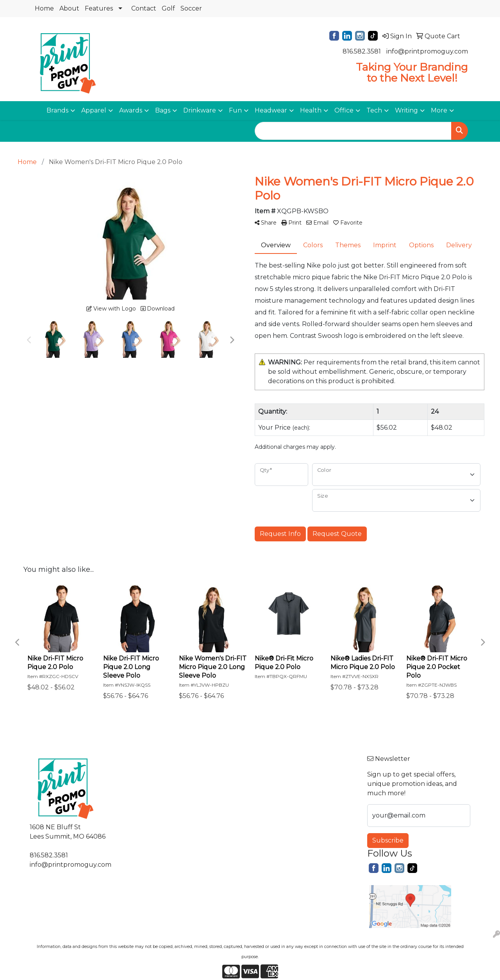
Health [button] (311, 110)
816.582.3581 (362, 51)
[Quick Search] (353, 131)
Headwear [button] (271, 110)
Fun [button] (235, 110)
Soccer (191, 8)
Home (44, 8)
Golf (168, 8)
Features (99, 8)
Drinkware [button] (200, 110)
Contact (144, 8)
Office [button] (344, 110)
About (69, 8)
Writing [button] (406, 110)
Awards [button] (131, 110)
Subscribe (388, 840)
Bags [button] (163, 110)
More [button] (439, 110)
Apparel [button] (94, 110)
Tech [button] (374, 110)
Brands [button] (57, 110)
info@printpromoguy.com (427, 51)
